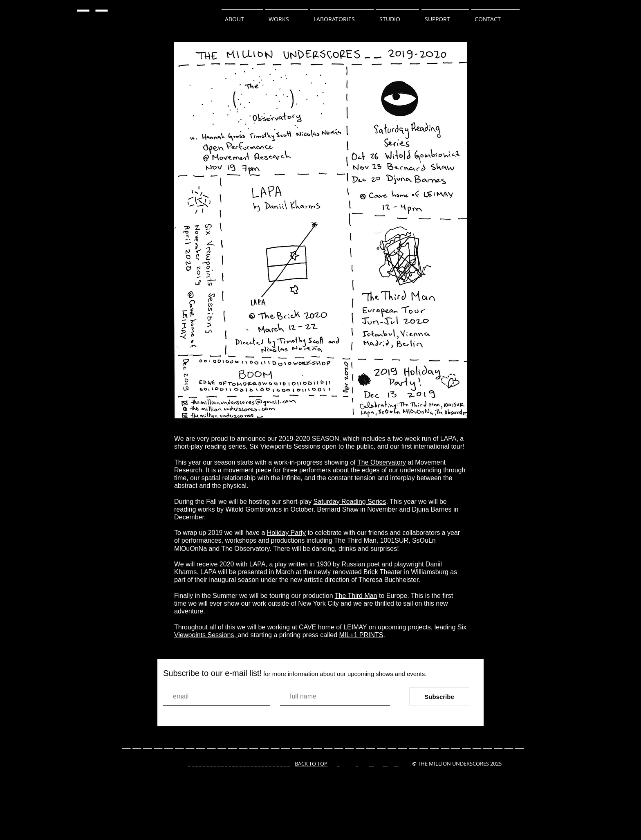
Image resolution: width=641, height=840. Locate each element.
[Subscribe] (439, 696)
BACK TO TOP (311, 764)
